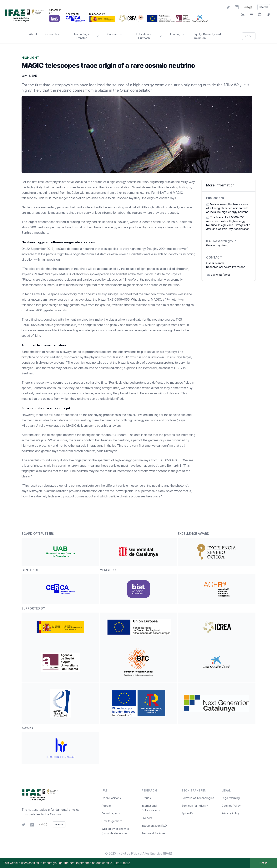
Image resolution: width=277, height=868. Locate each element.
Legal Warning (231, 798)
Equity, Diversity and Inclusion (207, 36)
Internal (59, 824)
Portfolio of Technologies (198, 798)
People (106, 806)
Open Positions (111, 798)
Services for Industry (195, 806)
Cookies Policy (231, 806)
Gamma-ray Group (218, 245)
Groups (146, 798)
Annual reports (111, 813)
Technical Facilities (154, 833)
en (249, 36)
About (33, 34)
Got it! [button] (264, 863)
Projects (147, 818)
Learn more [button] (122, 863)
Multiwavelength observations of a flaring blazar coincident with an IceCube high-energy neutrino (227, 208)
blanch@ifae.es (218, 275)
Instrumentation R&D (154, 826)
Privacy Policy (231, 813)
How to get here (112, 821)
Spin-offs (187, 813)
